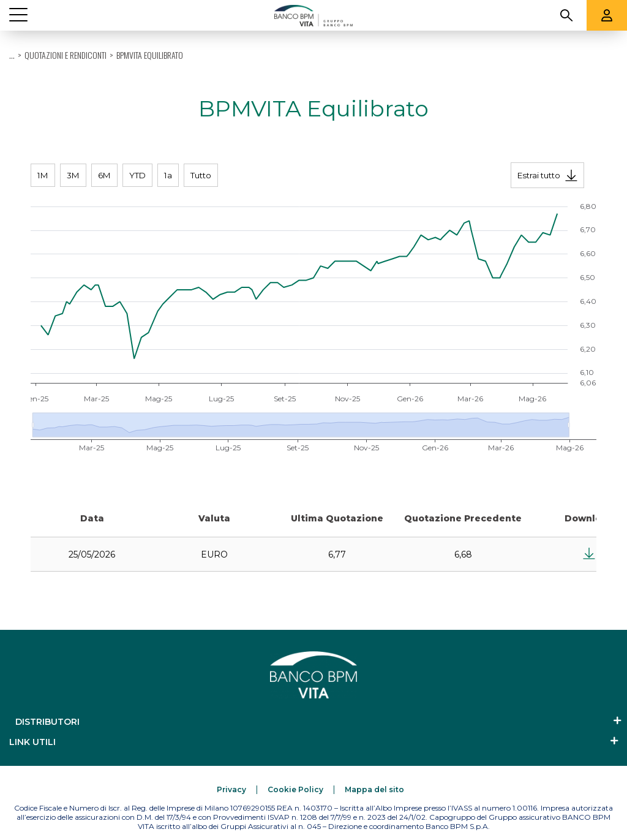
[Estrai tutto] (547, 175)
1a (168, 175)
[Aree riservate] (607, 15)
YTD (137, 175)
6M (104, 175)
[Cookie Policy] (295, 789)
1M (43, 175)
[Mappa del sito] (374, 789)
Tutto (201, 175)
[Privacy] (231, 789)
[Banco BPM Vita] (313, 16)
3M (73, 175)
